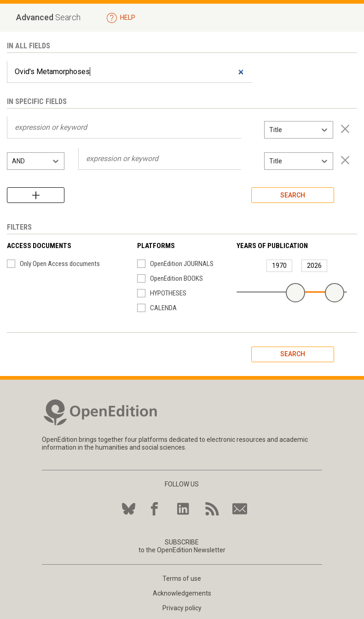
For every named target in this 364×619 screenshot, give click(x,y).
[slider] (295, 293)
